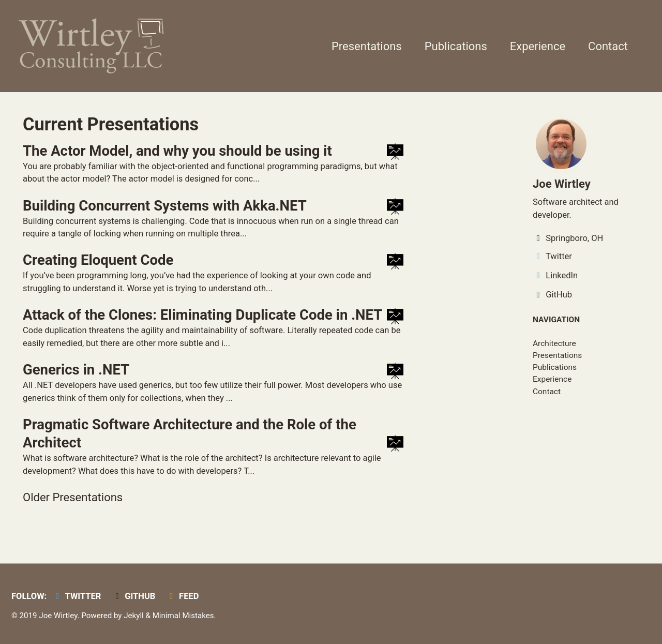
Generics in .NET (76, 370)
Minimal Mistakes (183, 616)
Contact (608, 46)
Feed (183, 596)
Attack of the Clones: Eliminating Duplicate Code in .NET (202, 315)
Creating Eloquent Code (98, 260)
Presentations (367, 46)
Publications (456, 46)
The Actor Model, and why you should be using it (177, 151)
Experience (538, 46)
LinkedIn (555, 275)
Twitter (552, 256)
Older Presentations (73, 497)
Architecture (554, 343)
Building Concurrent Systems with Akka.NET (165, 206)
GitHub (552, 295)
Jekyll (134, 616)
